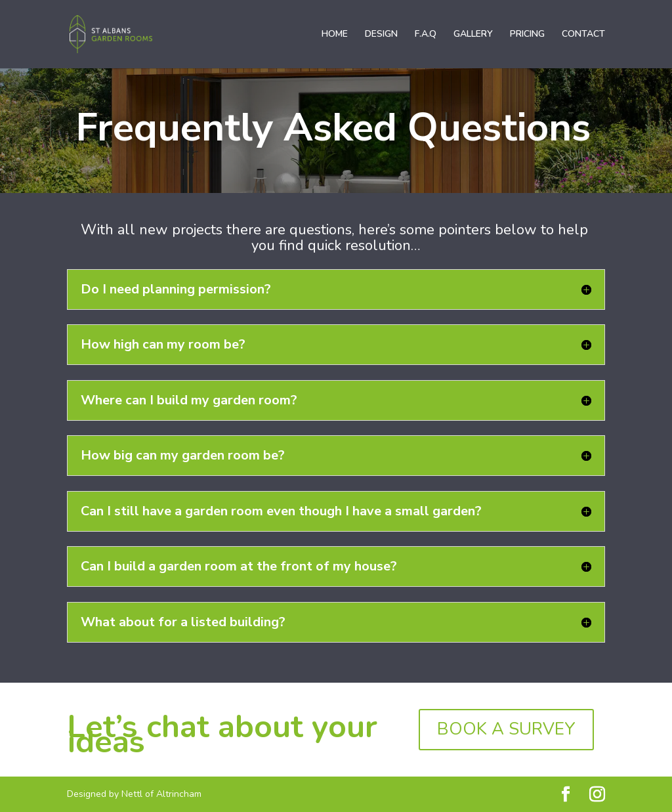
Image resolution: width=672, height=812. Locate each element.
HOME (335, 35)
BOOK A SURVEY (506, 729)
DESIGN (381, 35)
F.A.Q (426, 35)
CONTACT (583, 35)
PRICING (527, 35)
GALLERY (473, 35)
